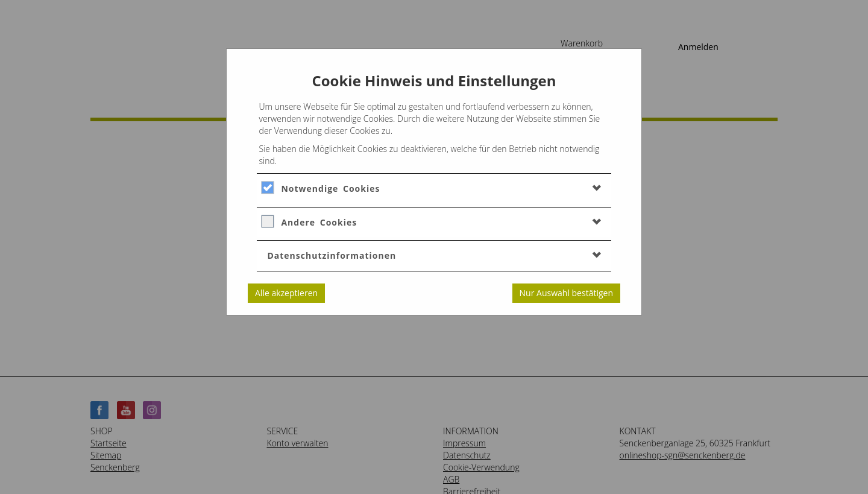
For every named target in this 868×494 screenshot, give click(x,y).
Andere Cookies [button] (319, 222)
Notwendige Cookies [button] (330, 188)
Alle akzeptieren (286, 293)
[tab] (434, 188)
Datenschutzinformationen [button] (332, 255)
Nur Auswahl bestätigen (566, 293)
